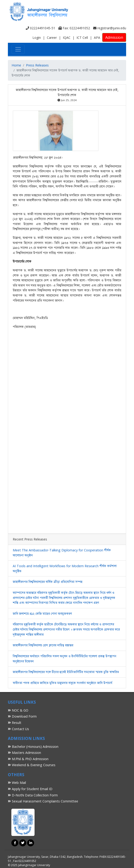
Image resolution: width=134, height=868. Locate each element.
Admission (114, 37)
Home (16, 65)
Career (52, 38)
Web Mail (17, 783)
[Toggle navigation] (18, 49)
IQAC (67, 38)
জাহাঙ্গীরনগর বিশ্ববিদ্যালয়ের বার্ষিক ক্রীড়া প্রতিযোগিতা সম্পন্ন (48, 582)
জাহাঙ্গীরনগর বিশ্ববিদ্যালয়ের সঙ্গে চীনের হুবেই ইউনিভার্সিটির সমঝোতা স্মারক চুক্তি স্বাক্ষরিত (66, 672)
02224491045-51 (40, 28)
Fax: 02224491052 (74, 28)
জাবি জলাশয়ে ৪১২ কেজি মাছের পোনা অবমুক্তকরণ (42, 614)
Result (15, 723)
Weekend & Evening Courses (32, 765)
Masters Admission (24, 753)
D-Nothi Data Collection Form (33, 795)
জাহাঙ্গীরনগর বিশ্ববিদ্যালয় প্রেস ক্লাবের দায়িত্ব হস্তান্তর (43, 645)
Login (37, 38)
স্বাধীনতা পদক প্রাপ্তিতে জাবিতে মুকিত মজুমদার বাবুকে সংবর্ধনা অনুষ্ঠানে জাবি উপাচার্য (62, 683)
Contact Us (18, 729)
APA (97, 38)
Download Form (22, 716)
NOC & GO (18, 710)
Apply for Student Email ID (30, 789)
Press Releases (37, 65)
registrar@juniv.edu (110, 28)
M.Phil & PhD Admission (28, 759)
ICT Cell (82, 38)
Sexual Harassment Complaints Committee (43, 801)
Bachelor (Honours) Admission (33, 747)
